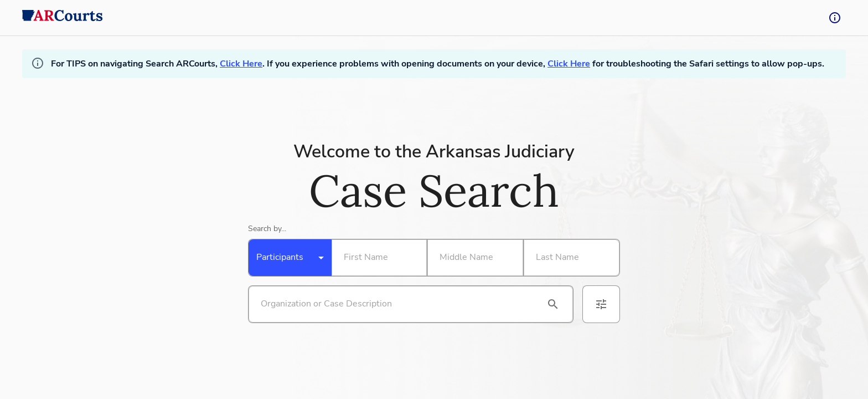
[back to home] (63, 18)
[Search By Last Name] (569, 258)
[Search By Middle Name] (473, 258)
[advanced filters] (601, 304)
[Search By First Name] (377, 258)
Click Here (241, 64)
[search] (553, 304)
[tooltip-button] (835, 18)
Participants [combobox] (280, 257)
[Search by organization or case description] (397, 304)
